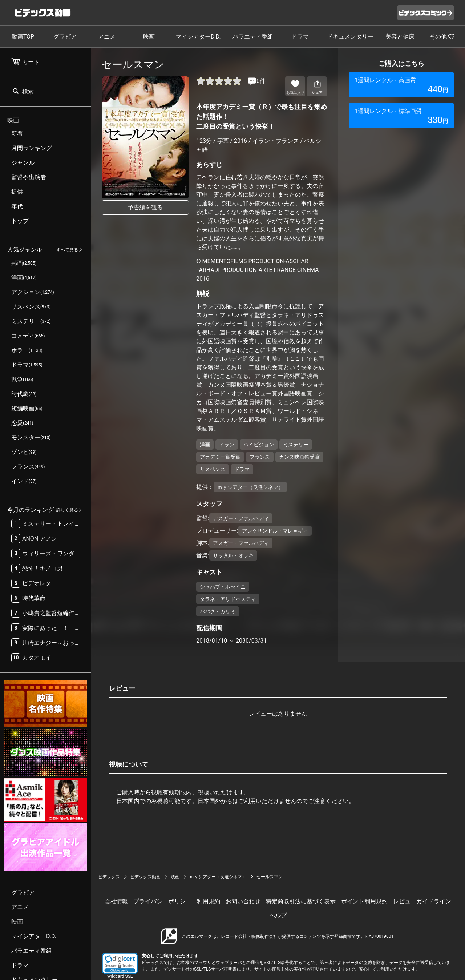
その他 (442, 36)
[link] (120, 963)
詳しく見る (67, 510)
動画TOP (23, 37)
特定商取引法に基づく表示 (301, 901)
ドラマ (300, 37)
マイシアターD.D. (198, 37)
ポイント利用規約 (364, 901)
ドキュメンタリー (350, 37)
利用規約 (209, 901)
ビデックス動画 (145, 877)
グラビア (65, 37)
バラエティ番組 (253, 37)
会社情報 (116, 901)
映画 (149, 37)
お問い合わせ (243, 901)
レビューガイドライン (422, 901)
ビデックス (109, 877)
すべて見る (67, 250)
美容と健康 (400, 37)
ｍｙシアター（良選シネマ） (218, 877)
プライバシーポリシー (162, 901)
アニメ (107, 37)
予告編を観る (145, 207)
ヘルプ (278, 915)
